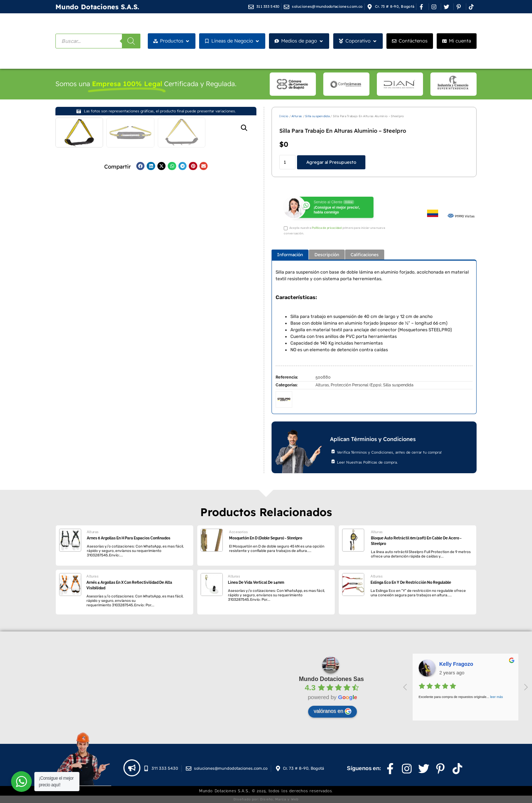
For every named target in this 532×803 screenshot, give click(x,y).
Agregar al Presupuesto (331, 162)
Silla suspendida (317, 116)
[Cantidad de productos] (287, 162)
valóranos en (332, 711)
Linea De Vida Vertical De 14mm (256, 582)
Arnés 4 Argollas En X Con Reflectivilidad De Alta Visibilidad (129, 585)
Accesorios (238, 532)
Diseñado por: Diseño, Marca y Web (266, 799)
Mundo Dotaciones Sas (331, 679)
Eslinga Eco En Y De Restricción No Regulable (411, 582)
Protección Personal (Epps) (356, 385)
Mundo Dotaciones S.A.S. (97, 7)
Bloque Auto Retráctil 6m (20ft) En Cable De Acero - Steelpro (416, 541)
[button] (244, 128)
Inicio (284, 116)
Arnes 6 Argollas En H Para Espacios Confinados (129, 538)
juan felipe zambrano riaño (472, 664)
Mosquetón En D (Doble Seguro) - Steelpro (266, 538)
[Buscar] (131, 41)
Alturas (297, 116)
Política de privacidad (327, 228)
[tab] (290, 255)
